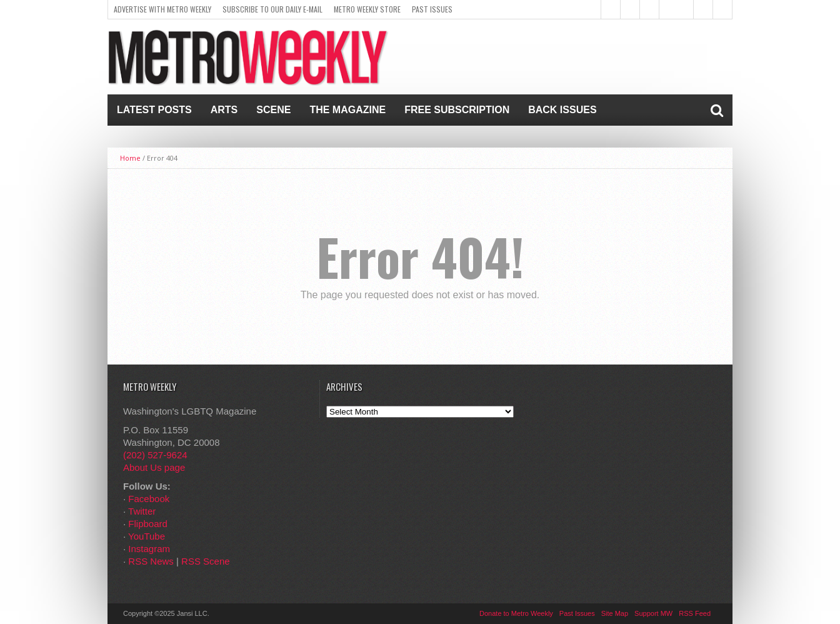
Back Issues (562, 110)
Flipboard (148, 524)
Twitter (142, 511)
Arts (224, 110)
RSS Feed (695, 613)
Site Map (615, 613)
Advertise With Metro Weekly (162, 9)
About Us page (154, 467)
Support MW (653, 613)
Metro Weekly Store (367, 9)
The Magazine (347, 110)
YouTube (147, 536)
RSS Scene (206, 561)
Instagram (149, 549)
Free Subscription (457, 110)
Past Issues (432, 9)
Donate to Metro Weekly (516, 613)
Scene (273, 110)
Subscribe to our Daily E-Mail (272, 9)
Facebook (149, 499)
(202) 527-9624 (155, 455)
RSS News (151, 561)
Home (130, 158)
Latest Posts (154, 110)
